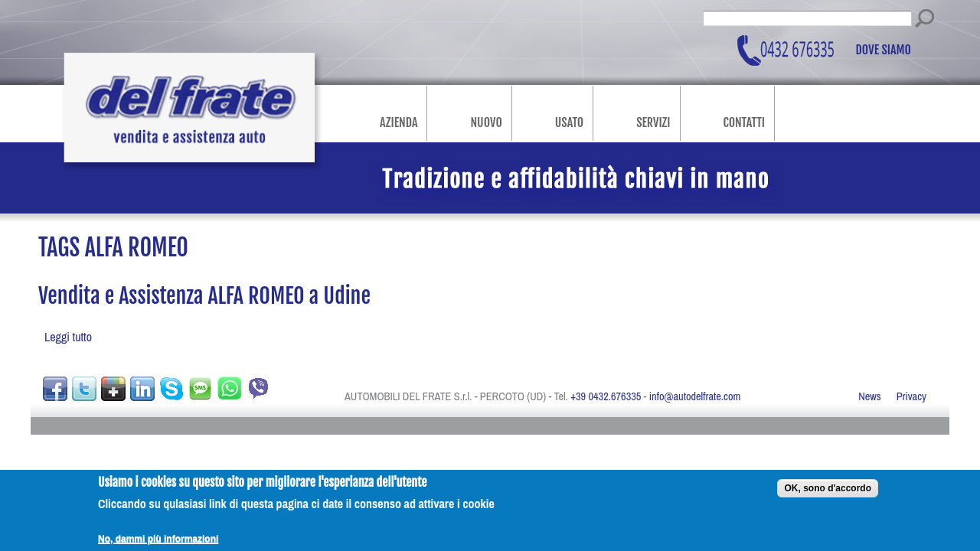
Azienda (399, 122)
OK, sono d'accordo (828, 492)
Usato (569, 122)
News (870, 396)
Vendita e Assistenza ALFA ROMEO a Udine (204, 296)
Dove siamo (884, 51)
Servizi (653, 122)
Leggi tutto (68, 337)
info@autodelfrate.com (695, 396)
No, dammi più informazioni (158, 543)
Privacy (911, 396)
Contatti (744, 122)
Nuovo (486, 122)
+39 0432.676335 (606, 396)
